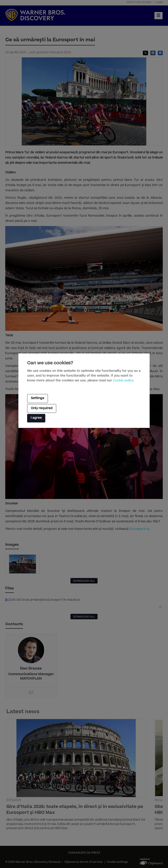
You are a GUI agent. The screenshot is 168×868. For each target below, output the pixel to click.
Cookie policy (123, 381)
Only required (42, 408)
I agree (36, 418)
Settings (38, 399)
